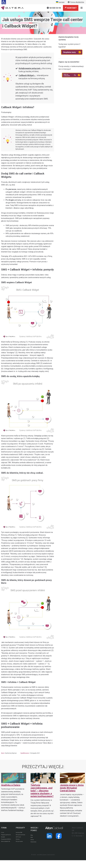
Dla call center (20, 845)
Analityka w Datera (11, 785)
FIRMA (4, 828)
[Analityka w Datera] (14, 792)
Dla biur (18, 843)
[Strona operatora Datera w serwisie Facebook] (59, 836)
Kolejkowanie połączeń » (30, 68)
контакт (60, 2)
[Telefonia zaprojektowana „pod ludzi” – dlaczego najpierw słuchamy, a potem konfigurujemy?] (43, 795)
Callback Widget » (27, 75)
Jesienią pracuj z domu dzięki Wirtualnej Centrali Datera (72, 788)
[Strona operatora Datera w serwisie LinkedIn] (49, 836)
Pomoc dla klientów (76, 2)
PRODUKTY (20, 828)
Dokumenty (34, 843)
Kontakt (71, 8)
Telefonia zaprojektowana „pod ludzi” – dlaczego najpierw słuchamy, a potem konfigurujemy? (42, 791)
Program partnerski (4, 836)
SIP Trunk (19, 840)
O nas (3, 833)
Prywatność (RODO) (5, 844)
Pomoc (33, 841)
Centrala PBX (20, 833)
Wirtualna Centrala (19, 836)
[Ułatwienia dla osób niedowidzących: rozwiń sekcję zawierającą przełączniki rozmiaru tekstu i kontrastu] (4, 2)
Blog (32, 835)
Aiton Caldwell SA (6, 848)
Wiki (32, 838)
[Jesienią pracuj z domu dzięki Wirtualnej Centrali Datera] (72, 795)
